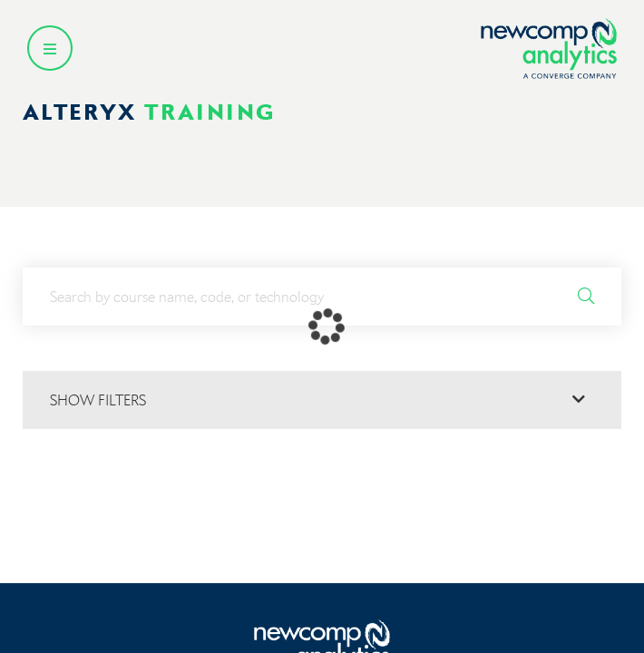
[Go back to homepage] (549, 49)
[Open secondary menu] (50, 48)
